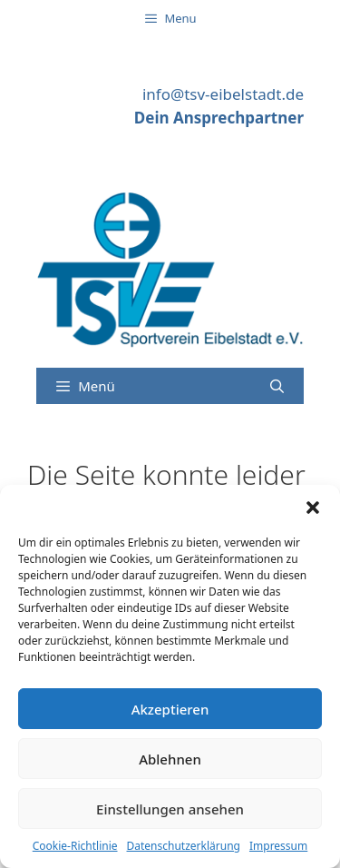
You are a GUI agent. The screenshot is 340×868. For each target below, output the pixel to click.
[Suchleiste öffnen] (277, 386)
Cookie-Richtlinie (75, 846)
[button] (313, 508)
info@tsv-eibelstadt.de (223, 94)
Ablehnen (170, 759)
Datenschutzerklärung (184, 846)
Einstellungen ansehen (170, 809)
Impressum (278, 846)
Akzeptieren (170, 709)
